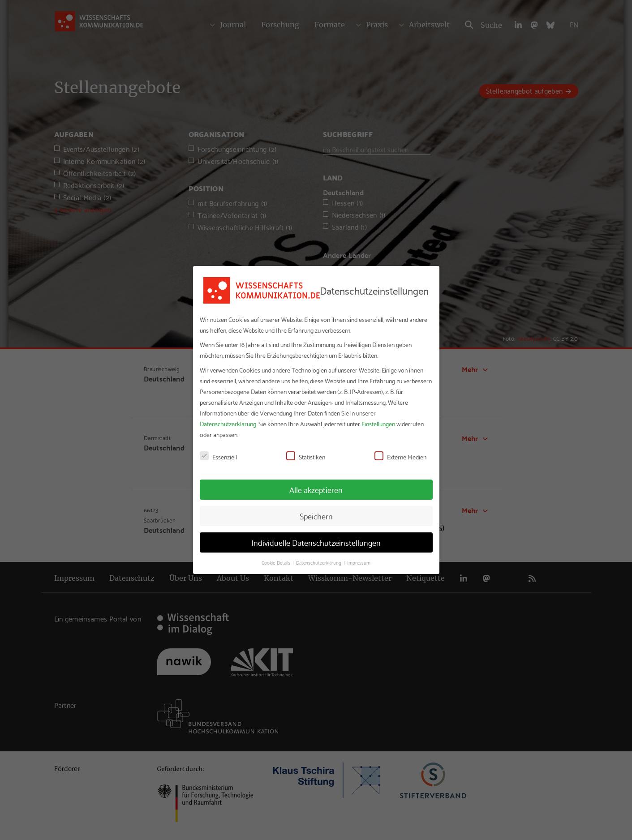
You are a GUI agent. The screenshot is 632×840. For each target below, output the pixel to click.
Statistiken (306, 457)
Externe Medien (400, 457)
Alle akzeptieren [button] (316, 489)
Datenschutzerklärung (228, 424)
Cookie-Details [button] (277, 562)
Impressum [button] (359, 562)
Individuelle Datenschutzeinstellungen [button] (316, 542)
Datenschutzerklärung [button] (319, 562)
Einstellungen (378, 424)
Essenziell (218, 457)
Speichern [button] (316, 516)
